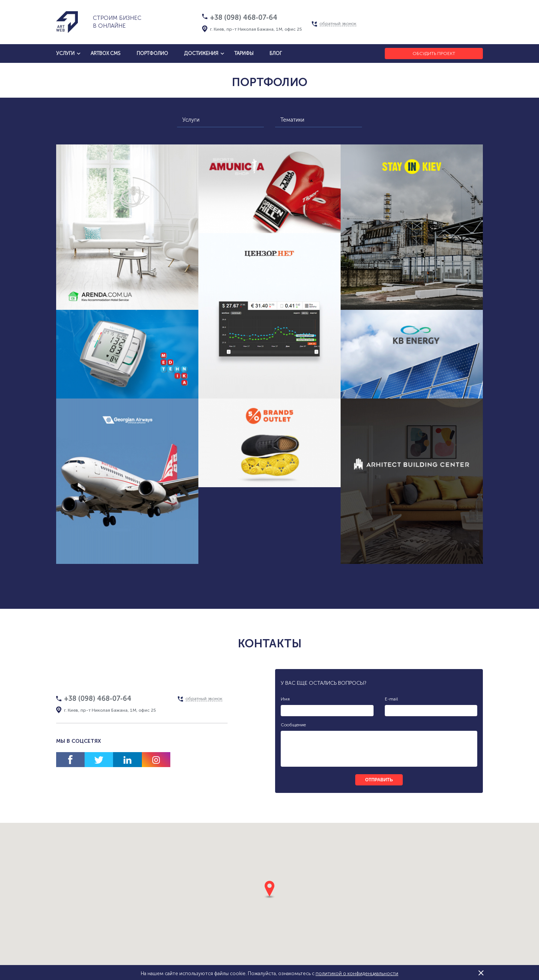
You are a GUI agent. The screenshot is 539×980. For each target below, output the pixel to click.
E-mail (391, 699)
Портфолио (152, 53)
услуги (65, 53)
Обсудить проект (434, 54)
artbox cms (106, 53)
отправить (379, 780)
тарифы (244, 53)
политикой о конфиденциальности (357, 973)
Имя (285, 699)
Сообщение (293, 725)
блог (276, 53)
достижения (201, 53)
